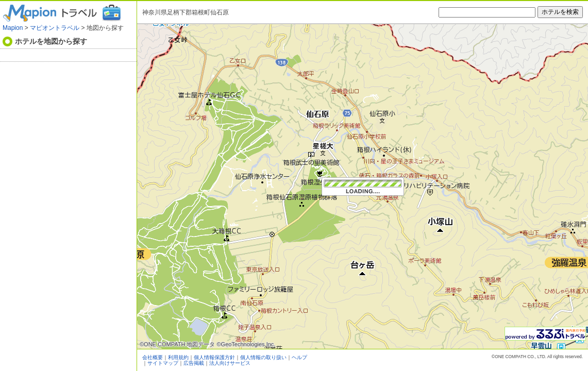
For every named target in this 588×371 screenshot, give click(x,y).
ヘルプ (299, 357)
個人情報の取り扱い (263, 357)
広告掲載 (194, 363)
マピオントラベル (55, 28)
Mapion (13, 28)
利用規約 (178, 357)
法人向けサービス (230, 363)
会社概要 (153, 357)
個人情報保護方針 (214, 357)
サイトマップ (163, 363)
